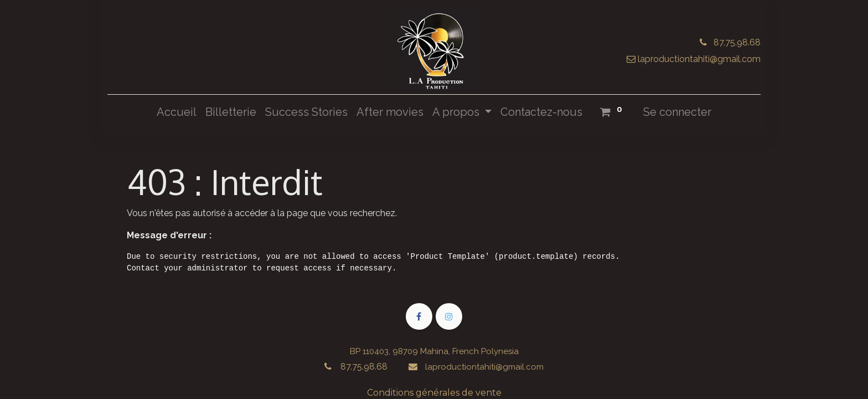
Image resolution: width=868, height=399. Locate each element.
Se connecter (677, 112)
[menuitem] (177, 112)
